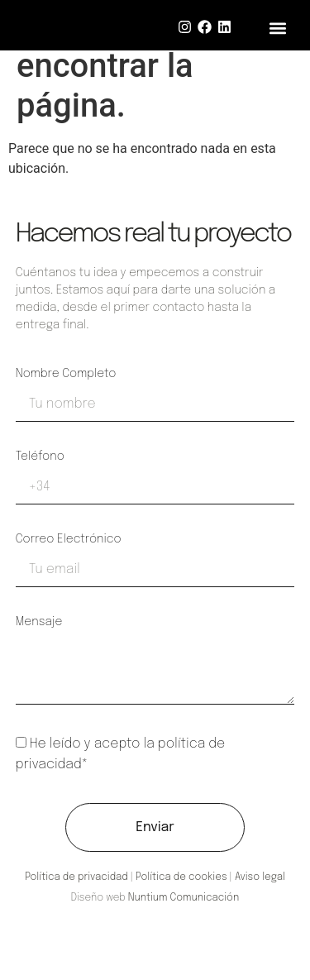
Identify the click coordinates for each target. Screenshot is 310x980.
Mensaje (39, 622)
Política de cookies (181, 877)
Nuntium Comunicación (184, 898)
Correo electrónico (69, 539)
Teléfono (40, 457)
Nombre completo (66, 374)
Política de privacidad (76, 877)
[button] (278, 28)
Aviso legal (260, 877)
